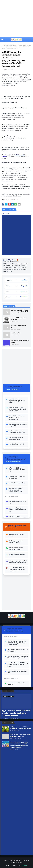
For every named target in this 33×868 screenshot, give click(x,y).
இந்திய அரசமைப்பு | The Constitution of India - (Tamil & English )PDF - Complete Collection (16, 713)
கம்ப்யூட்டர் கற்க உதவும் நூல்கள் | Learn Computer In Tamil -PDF (20, 735)
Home (3, 45)
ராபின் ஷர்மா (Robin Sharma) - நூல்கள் (20, 341)
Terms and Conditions (17, 862)
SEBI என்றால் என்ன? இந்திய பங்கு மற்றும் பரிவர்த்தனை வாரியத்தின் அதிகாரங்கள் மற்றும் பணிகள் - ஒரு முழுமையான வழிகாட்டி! (19, 745)
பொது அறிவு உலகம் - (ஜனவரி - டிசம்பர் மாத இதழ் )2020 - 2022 (20, 311)
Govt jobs (13, 200)
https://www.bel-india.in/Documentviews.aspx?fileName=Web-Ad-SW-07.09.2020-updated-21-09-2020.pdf (16, 187)
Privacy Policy (25, 860)
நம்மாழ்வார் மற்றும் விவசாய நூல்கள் (19, 326)
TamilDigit (9, 865)
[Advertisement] (16, 19)
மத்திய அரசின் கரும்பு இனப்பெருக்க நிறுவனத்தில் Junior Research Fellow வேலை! (16, 195)
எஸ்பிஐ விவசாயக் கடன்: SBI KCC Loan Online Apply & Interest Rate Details (20, 728)
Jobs (7, 45)
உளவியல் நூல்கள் (16, 333)
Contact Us (17, 860)
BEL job (7, 200)
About (11, 860)
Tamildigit (6, 718)
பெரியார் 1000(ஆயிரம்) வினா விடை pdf (19, 319)
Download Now (8, 271)
